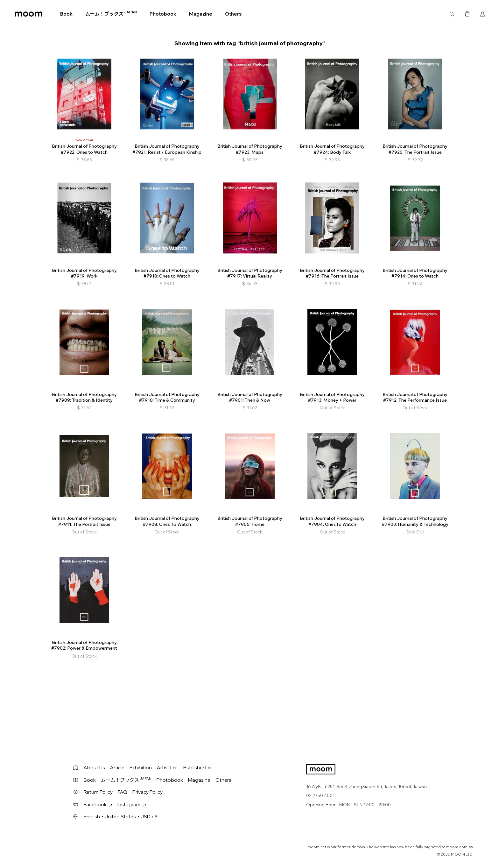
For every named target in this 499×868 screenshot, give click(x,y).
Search (452, 14)
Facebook (98, 804)
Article (117, 768)
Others (233, 14)
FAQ (123, 792)
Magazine (201, 14)
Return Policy (98, 792)
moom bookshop (28, 14)
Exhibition (141, 768)
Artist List (168, 768)
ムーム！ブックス (111, 14)
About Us (94, 768)
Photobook (163, 14)
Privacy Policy (148, 792)
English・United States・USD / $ (121, 817)
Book (66, 14)
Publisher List (198, 768)
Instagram (132, 804)
